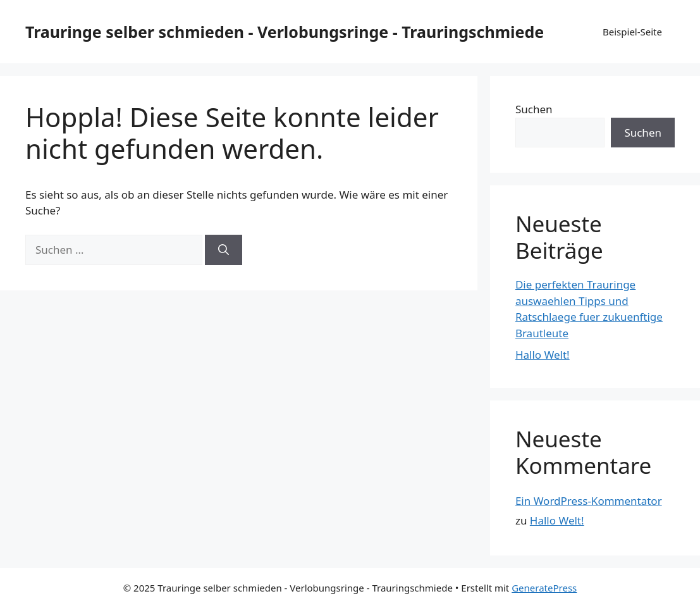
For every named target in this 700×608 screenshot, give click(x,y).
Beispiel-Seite (632, 32)
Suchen (534, 109)
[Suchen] (224, 250)
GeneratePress (544, 588)
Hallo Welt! (543, 355)
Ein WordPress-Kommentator (589, 501)
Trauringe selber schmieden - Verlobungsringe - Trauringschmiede (285, 32)
